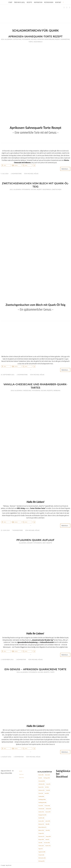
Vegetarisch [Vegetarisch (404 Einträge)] (42, 852)
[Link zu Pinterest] (70, 7)
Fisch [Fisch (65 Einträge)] (48, 790)
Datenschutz (22, 778)
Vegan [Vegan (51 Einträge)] (41, 849)
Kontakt (21, 771)
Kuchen (34, 39)
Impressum (21, 774)
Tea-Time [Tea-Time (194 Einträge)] (47, 843)
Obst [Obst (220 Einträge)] (48, 830)
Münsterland (49, 39)
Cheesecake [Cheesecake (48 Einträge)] (42, 781)
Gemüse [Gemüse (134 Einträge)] (41, 812)
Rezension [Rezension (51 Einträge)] (41, 836)
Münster (40, 39)
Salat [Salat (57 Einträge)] (47, 839)
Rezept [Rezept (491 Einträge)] (48, 836)
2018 (12, 390)
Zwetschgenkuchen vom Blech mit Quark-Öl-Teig (35, 185)
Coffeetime (17, 39)
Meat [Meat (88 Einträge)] (47, 824)
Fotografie (26, 39)
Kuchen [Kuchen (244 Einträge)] (41, 821)
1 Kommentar (21, 659)
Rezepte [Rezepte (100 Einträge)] (41, 839)
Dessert (30, 543)
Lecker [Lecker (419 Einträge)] (48, 821)
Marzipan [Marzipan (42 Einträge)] (41, 824)
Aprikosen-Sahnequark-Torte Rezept (35, 36)
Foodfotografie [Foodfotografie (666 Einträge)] (42, 802)
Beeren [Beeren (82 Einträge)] (47, 775)
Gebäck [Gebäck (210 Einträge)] (48, 809)
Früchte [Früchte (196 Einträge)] (47, 806)
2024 (3, 39)
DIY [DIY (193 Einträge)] (47, 787)
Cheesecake (27, 390)
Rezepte (50, 390)
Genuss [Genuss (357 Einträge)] (48, 812)
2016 (18, 672)
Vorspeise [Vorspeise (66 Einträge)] (41, 855)
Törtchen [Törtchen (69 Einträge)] (41, 846)
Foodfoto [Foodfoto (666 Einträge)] (41, 796)
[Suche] (63, 2)
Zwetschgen (57, 189)
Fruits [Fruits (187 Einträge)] (41, 806)
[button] (6, 165)
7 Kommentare (17, 530)
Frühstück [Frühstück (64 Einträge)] (41, 809)
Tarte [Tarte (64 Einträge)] (40, 843)
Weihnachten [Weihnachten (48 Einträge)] (42, 858)
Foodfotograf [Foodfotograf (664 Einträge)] (42, 799)
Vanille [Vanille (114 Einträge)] (48, 846)
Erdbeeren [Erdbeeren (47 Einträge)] (41, 790)
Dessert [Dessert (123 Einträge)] (41, 787)
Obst (44, 543)
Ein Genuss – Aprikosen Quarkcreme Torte (35, 669)
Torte (31, 42)
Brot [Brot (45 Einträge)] (40, 778)
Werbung (57, 390)
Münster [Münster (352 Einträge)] (41, 830)
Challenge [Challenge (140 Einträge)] (47, 778)
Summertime (65, 39)
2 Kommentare (16, 174)
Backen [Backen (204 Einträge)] (41, 775)
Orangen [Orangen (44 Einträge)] (41, 833)
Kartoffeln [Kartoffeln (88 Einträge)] (41, 818)
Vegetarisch (38, 42)
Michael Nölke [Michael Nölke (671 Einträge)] (42, 827)
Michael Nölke (33, 174)
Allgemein (9, 39)
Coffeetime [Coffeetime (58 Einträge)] (41, 784)
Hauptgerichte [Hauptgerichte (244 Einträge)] (42, 815)
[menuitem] (10, 2)
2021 (11, 189)
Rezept (58, 39)
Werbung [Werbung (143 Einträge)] (41, 861)
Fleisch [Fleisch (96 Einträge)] (41, 793)
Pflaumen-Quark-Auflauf (36, 540)
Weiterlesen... (65, 169)
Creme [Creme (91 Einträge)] (48, 784)
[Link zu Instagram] (67, 7)
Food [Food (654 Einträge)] (47, 793)
